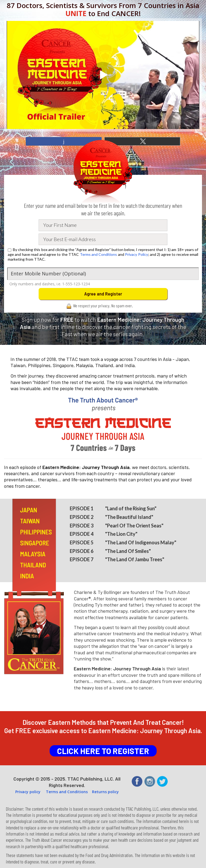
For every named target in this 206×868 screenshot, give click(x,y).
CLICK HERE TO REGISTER (103, 751)
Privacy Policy (136, 254)
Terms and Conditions (99, 254)
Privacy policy (28, 792)
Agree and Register (103, 294)
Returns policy (105, 792)
